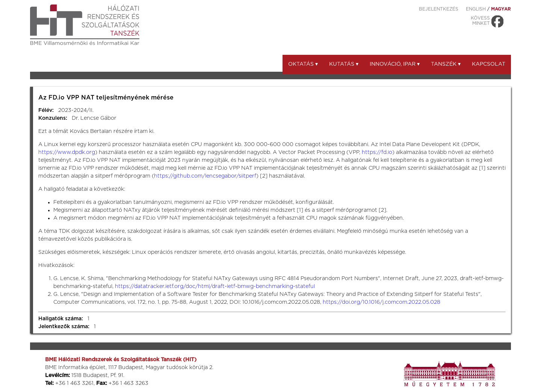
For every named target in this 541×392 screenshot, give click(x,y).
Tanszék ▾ (446, 64)
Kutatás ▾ (344, 64)
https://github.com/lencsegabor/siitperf (205, 176)
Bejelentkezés (439, 9)
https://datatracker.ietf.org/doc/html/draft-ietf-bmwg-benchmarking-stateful (215, 286)
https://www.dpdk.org (67, 152)
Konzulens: (53, 118)
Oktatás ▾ (303, 64)
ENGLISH (476, 9)
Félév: (46, 110)
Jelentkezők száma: (64, 327)
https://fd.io (377, 152)
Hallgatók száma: (61, 319)
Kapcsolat (489, 64)
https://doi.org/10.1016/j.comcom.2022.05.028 (382, 302)
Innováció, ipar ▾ (395, 64)
